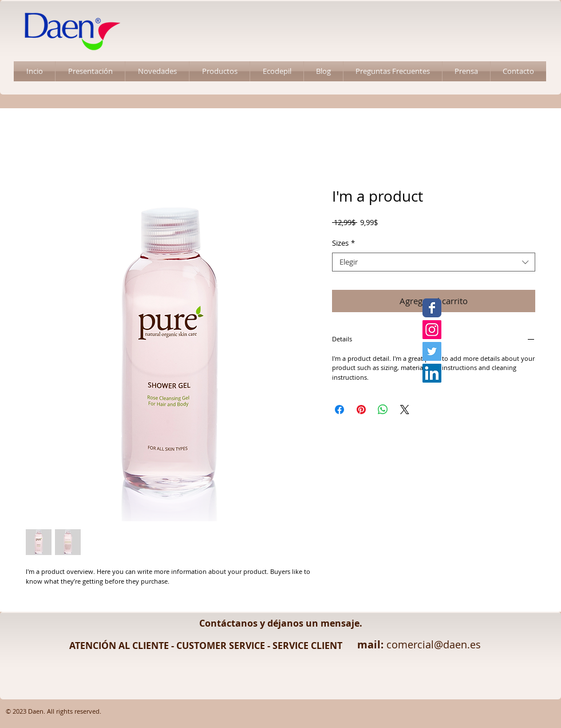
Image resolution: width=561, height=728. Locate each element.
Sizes (343, 243)
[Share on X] (405, 410)
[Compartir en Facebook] (339, 410)
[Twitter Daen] (432, 351)
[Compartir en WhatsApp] (383, 410)
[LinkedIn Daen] (432, 373)
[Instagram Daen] (432, 330)
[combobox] (434, 262)
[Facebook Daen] (432, 308)
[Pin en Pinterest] (361, 410)
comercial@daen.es (434, 644)
